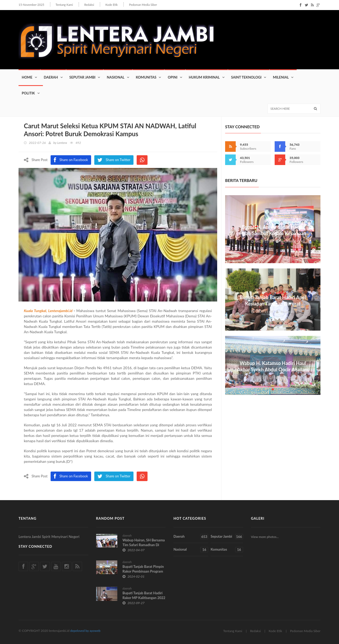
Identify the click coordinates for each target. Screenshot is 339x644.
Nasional (115, 77)
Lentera (62, 143)
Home (27, 77)
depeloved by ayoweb (85, 631)
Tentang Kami (64, 5)
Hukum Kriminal (204, 77)
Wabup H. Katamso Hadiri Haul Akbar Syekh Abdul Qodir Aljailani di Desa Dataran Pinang (273, 369)
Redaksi (89, 5)
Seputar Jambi (82, 77)
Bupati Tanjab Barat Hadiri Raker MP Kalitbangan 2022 (144, 595)
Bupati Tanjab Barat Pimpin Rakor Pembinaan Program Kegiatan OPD (143, 571)
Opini (172, 77)
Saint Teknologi (246, 77)
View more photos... (265, 537)
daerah (127, 535)
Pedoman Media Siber (143, 5)
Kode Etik (111, 5)
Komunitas (146, 77)
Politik (28, 93)
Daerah (51, 77)
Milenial (281, 77)
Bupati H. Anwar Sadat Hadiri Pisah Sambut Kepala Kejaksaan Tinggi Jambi (273, 233)
